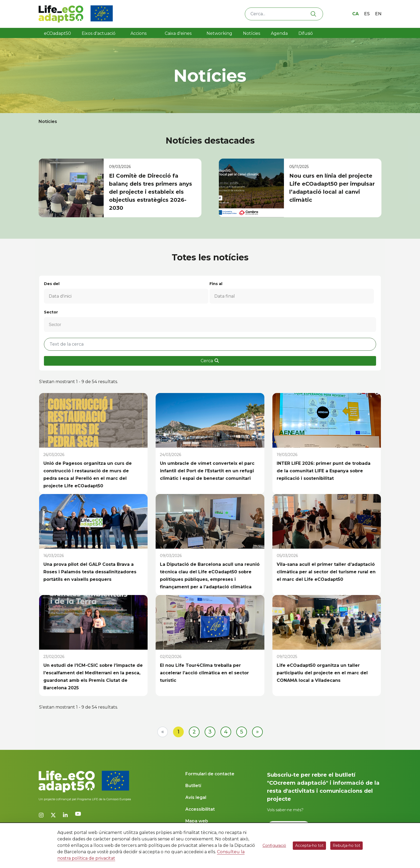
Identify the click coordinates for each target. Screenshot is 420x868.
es (367, 14)
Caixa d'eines (179, 33)
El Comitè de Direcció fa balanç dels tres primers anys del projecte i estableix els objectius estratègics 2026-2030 (151, 192)
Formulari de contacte (210, 774)
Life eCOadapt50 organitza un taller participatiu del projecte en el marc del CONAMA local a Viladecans (322, 673)
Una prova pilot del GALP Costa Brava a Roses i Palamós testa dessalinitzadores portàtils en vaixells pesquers (90, 572)
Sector (51, 312)
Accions (138, 33)
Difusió (306, 33)
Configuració (274, 845)
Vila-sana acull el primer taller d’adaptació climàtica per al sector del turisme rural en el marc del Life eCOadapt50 (326, 572)
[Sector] (58, 325)
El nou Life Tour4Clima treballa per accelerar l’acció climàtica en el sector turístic (204, 673)
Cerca (210, 361)
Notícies (252, 33)
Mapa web (197, 821)
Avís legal (196, 797)
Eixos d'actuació (99, 33)
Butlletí (193, 786)
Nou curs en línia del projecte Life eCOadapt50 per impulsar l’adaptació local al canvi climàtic (332, 188)
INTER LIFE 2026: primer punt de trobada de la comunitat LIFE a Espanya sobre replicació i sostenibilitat (324, 471)
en (378, 14)
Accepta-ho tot (309, 845)
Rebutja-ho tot (346, 845)
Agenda (279, 33)
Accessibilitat (200, 809)
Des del (52, 284)
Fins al (216, 284)
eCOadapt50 (57, 33)
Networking (219, 33)
